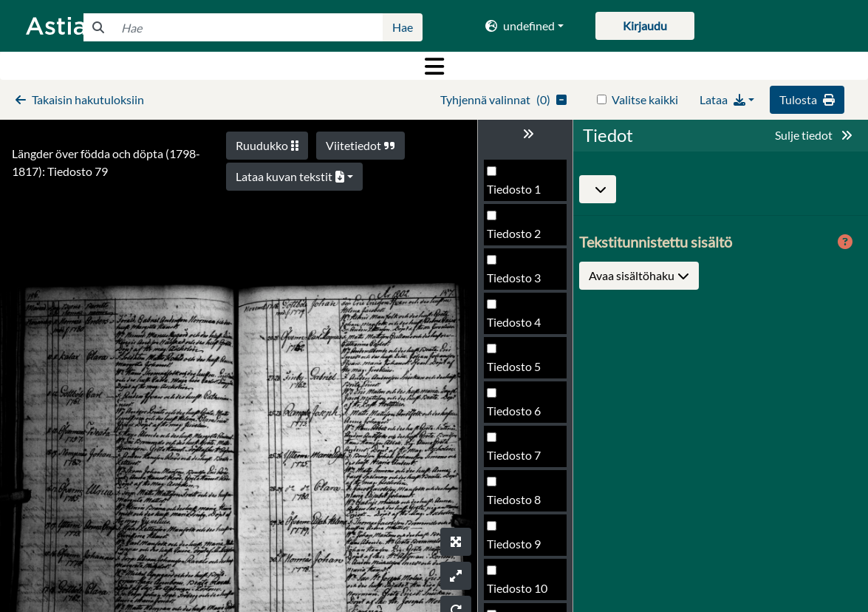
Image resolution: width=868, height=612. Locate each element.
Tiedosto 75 (517, 193)
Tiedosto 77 (517, 282)
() (503, 99)
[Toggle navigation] (434, 66)
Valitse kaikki (645, 99)
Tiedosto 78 (517, 326)
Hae (403, 27)
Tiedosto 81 (517, 459)
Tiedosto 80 (517, 415)
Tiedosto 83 (517, 548)
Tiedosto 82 (517, 504)
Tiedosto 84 (517, 592)
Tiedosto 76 (517, 238)
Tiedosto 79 (517, 371)
